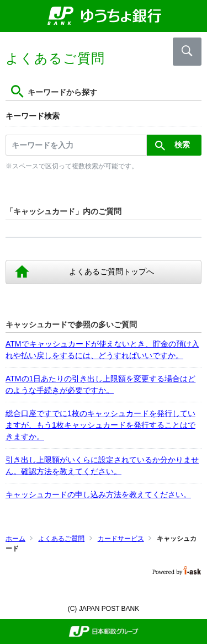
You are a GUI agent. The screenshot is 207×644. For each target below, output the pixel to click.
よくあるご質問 (61, 539)
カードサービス (121, 539)
